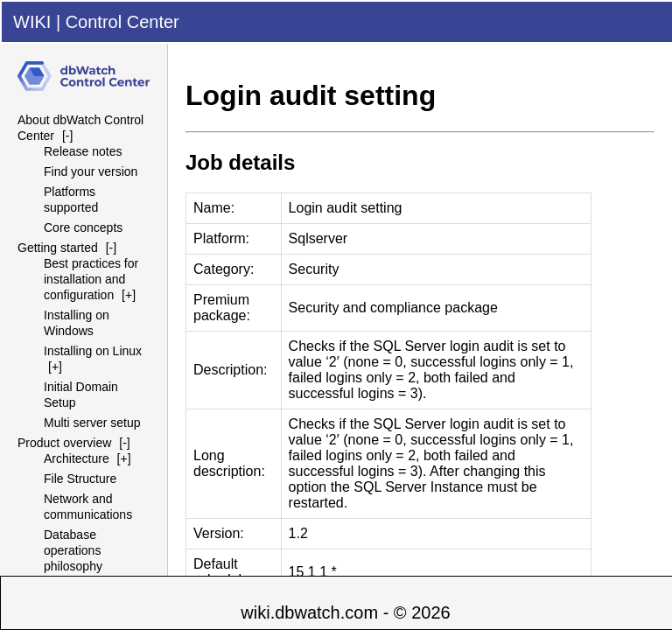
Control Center (122, 22)
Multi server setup (92, 423)
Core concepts (83, 227)
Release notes (83, 151)
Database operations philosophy (73, 550)
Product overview (64, 443)
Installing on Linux (93, 351)
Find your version (91, 171)
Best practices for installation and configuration (91, 279)
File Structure (80, 479)
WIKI (32, 22)
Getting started (58, 248)
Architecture (77, 458)
